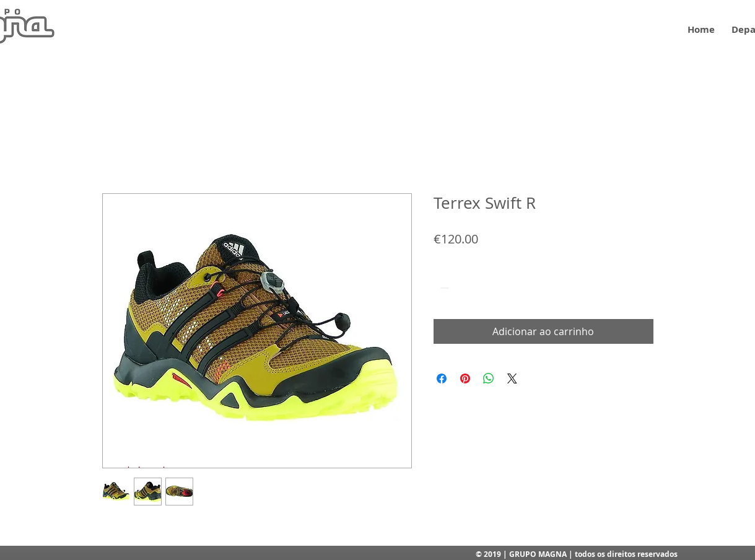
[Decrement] (443, 288)
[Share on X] (512, 378)
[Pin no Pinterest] (465, 378)
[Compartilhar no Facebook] (442, 378)
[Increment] (481, 288)
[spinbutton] (462, 288)
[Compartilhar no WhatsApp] (489, 378)
